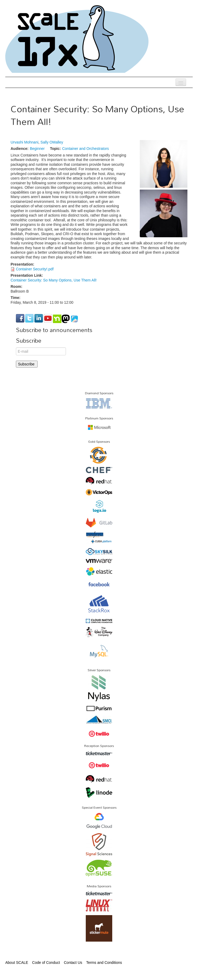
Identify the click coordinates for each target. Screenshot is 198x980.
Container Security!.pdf (35, 269)
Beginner (37, 149)
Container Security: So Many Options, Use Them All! (54, 280)
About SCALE (17, 963)
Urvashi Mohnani (24, 142)
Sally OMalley (52, 142)
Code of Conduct (46, 963)
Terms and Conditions (104, 963)
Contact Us (73, 963)
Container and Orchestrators (86, 149)
